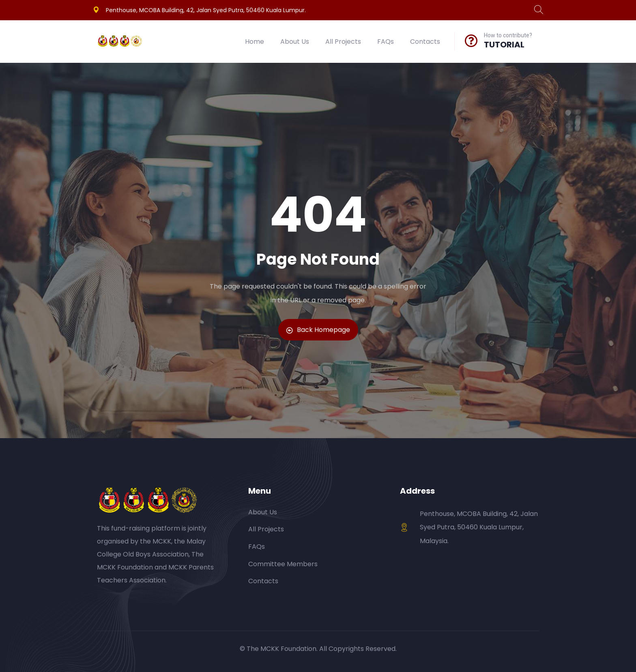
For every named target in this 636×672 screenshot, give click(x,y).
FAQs (386, 42)
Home (255, 42)
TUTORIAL (504, 45)
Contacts (425, 42)
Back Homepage (318, 330)
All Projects (343, 42)
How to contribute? (508, 35)
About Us (295, 42)
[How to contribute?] (471, 41)
